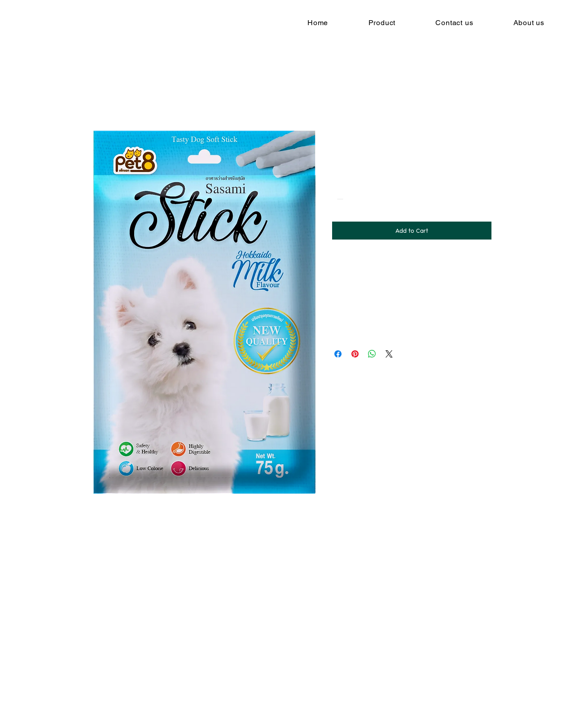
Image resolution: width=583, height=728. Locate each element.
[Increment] (366, 199)
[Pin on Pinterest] (355, 354)
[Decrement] (339, 199)
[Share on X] (389, 354)
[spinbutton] (353, 199)
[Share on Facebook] (338, 354)
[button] (382, 23)
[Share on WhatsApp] (372, 354)
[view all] (212, 573)
